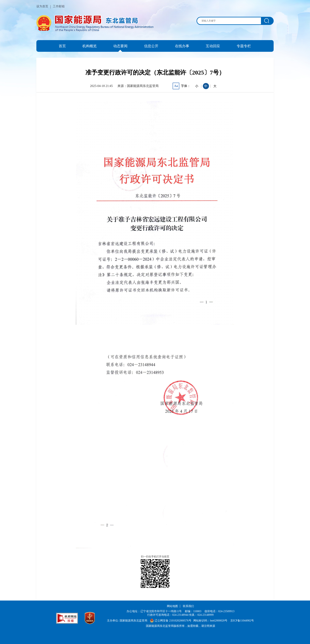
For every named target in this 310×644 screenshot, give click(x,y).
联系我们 (188, 606)
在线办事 (182, 46)
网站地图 (172, 606)
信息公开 (151, 46)
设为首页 (42, 6)
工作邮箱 (59, 6)
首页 (62, 46)
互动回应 (213, 46)
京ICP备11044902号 (242, 621)
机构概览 (90, 46)
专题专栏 (244, 46)
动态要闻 (120, 46)
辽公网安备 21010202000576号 (171, 621)
